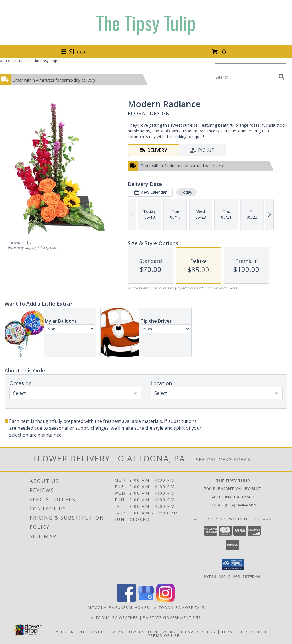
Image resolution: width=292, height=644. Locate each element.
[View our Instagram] (165, 600)
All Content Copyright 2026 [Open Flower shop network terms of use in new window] (90, 631)
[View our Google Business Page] (146, 600)
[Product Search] (246, 77)
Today (186, 192)
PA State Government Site (172, 617)
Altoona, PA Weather (115, 617)
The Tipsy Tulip (146, 22)
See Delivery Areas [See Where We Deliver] (223, 460)
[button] (233, 564)
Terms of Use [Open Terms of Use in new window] (164, 635)
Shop (73, 52)
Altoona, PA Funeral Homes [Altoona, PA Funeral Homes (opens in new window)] (118, 607)
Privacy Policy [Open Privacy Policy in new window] (199, 631)
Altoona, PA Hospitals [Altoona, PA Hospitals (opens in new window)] (179, 607)
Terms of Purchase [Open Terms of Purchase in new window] (245, 631)
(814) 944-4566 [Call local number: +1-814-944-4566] (240, 505)
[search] (281, 77)
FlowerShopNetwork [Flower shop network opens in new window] (150, 631)
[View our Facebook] (127, 600)
